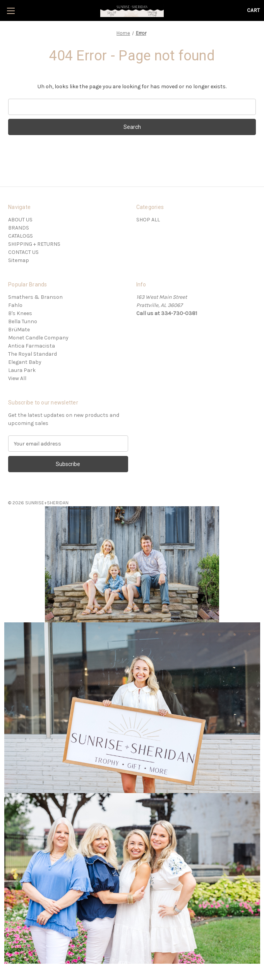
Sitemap (19, 260)
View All (17, 378)
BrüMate (19, 330)
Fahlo (15, 305)
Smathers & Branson (35, 297)
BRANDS (19, 228)
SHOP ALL (148, 220)
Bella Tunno (23, 321)
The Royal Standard (33, 354)
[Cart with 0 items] (253, 10)
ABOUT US (20, 220)
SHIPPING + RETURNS (34, 244)
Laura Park (22, 370)
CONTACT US (23, 252)
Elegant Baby (25, 362)
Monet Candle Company (38, 338)
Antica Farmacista (32, 346)
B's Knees (20, 313)
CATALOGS (21, 236)
